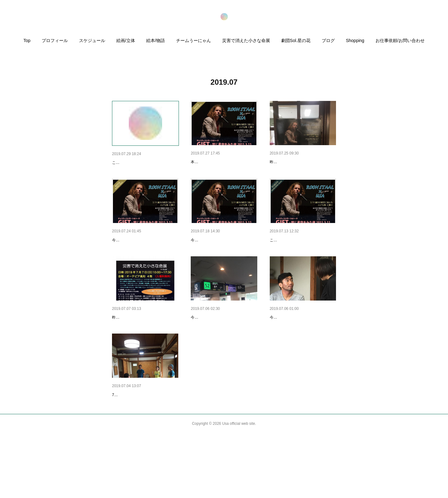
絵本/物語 (156, 40)
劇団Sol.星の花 (296, 40)
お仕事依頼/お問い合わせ (400, 40)
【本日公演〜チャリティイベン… (223, 162)
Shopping (355, 40)
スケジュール (92, 40)
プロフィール (55, 40)
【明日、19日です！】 (213, 256)
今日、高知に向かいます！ (296, 350)
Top (27, 40)
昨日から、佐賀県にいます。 (298, 162)
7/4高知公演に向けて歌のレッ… (143, 443)
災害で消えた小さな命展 (246, 40)
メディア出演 (125, 163)
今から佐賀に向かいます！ (138, 256)
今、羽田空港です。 (210, 350)
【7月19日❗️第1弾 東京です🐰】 (302, 256)
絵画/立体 (126, 40)
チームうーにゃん (194, 40)
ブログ (328, 40)
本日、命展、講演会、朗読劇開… (145, 350)
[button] (27, 42)
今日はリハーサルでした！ (213, 266)
